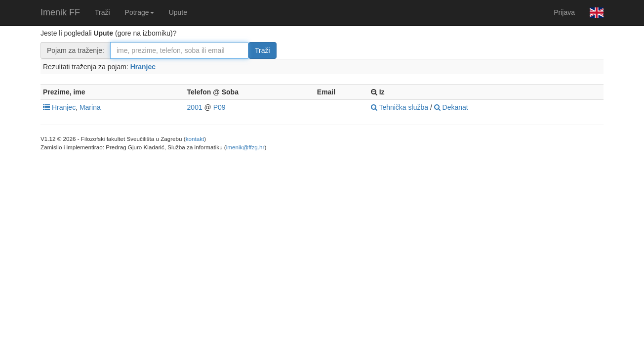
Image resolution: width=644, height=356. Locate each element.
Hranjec (143, 67)
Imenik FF (60, 12)
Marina (90, 107)
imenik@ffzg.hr (245, 147)
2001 (195, 107)
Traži (102, 12)
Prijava (564, 12)
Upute (178, 12)
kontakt (195, 139)
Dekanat (451, 107)
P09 (220, 107)
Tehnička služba (400, 107)
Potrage (140, 12)
